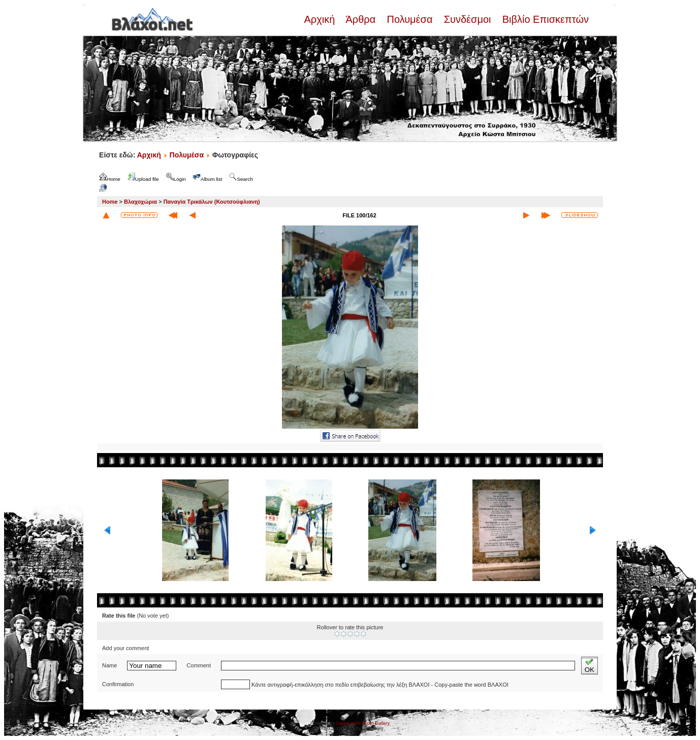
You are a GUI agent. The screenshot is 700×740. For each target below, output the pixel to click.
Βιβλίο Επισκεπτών (544, 19)
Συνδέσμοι (467, 19)
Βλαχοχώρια (140, 202)
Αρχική (321, 19)
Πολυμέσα (410, 19)
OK (590, 666)
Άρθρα (361, 19)
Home (110, 202)
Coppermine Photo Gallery (363, 723)
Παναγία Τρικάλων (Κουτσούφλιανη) (212, 202)
